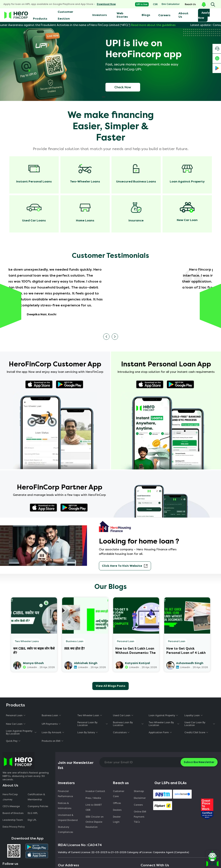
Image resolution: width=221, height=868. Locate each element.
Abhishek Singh (86, 663)
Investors (100, 15)
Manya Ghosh (33, 663)
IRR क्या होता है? (75, 649)
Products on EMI (51, 741)
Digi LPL (32, 820)
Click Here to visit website (125, 566)
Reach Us (190, 4)
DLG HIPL (33, 813)
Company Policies (38, 806)
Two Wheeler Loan (88, 715)
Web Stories (122, 15)
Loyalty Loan (192, 715)
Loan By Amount (51, 732)
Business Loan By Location (123, 724)
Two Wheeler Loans (27, 641)
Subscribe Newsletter (199, 762)
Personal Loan (126, 641)
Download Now (106, 4)
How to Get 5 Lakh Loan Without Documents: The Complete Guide (135, 650)
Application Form (159, 732)
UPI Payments (50, 724)
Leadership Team (13, 820)
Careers (164, 15)
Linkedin (32, 667)
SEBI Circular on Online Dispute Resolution (95, 822)
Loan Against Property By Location (19, 732)
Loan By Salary (86, 732)
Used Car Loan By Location (195, 724)
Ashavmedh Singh (190, 663)
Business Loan (75, 641)
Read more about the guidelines (159, 25)
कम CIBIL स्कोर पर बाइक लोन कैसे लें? (34, 650)
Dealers (117, 810)
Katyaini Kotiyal (138, 663)
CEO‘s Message (11, 806)
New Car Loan (14, 724)
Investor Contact (95, 791)
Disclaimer (140, 798)
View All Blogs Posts (110, 686)
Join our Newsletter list (76, 765)
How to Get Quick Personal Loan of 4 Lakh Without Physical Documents (186, 650)
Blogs (146, 15)
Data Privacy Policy (14, 827)
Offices (117, 803)
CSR (155, 4)
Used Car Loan (122, 715)
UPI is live (142, 4)
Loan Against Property (162, 715)
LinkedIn (134, 667)
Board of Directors (13, 813)
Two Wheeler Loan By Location (161, 724)
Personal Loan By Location (87, 724)
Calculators (120, 732)
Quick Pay (12, 741)
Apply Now (204, 15)
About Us (183, 15)
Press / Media (93, 798)
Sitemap (139, 791)
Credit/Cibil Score (195, 732)
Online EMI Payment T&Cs (140, 817)
